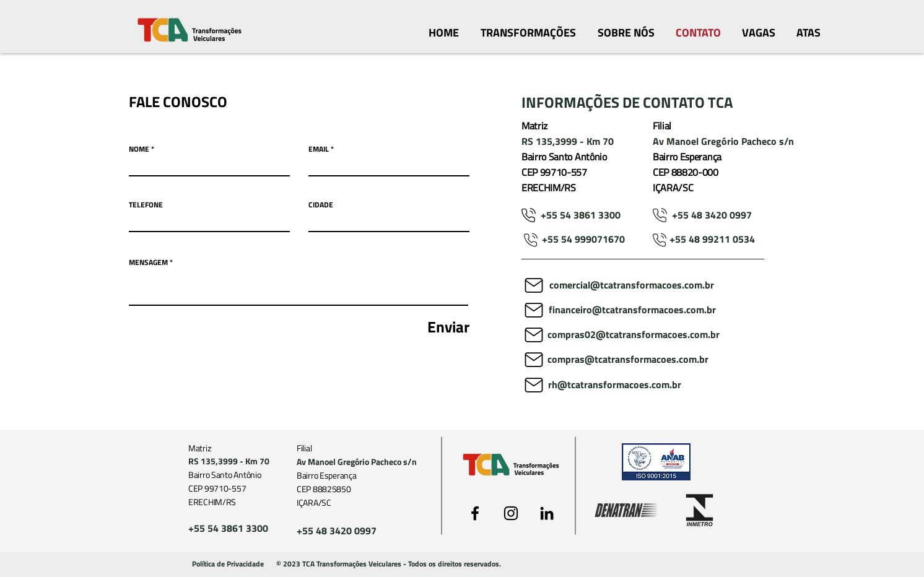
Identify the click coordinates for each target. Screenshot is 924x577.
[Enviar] (412, 327)
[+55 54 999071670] (583, 240)
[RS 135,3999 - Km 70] (576, 142)
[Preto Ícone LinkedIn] (547, 513)
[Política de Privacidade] (228, 565)
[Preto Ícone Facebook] (475, 513)
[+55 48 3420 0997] (712, 215)
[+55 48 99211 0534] (712, 240)
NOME (139, 149)
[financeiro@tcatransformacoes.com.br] (632, 310)
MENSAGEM (148, 262)
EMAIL (319, 149)
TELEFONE (146, 205)
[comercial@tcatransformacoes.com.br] (632, 285)
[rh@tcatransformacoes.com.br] (614, 385)
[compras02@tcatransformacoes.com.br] (634, 335)
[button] (389, 565)
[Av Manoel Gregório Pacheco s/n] (725, 142)
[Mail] (534, 285)
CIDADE (321, 205)
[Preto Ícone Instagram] (511, 513)
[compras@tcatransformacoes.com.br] (637, 360)
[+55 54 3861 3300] (581, 215)
